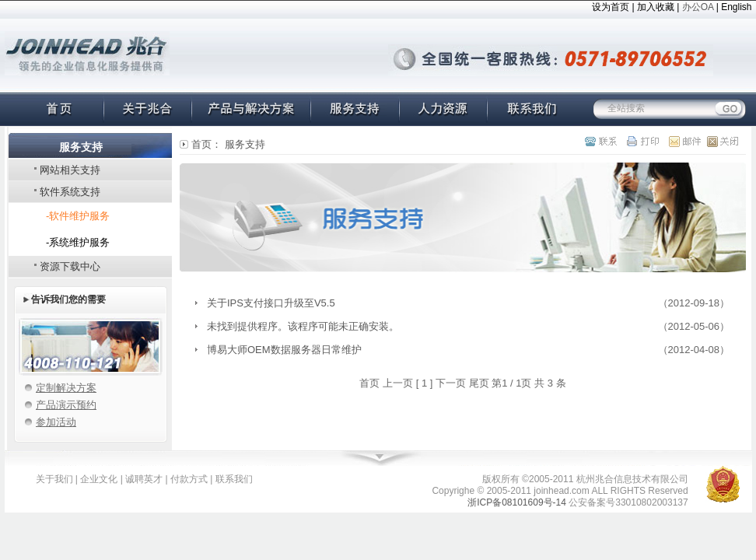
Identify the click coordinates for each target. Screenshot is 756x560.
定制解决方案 (66, 388)
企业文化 (99, 479)
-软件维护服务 (78, 216)
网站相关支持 (70, 170)
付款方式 (189, 479)
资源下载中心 (70, 266)
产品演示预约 (66, 405)
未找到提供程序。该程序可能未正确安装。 (303, 326)
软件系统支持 (70, 192)
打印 (642, 142)
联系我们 (234, 479)
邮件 (680, 142)
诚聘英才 (144, 479)
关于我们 (54, 479)
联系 (604, 142)
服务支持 (245, 144)
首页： (206, 144)
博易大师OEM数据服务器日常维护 (284, 350)
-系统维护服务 (78, 242)
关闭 (718, 142)
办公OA (698, 7)
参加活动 (56, 422)
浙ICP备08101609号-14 (517, 502)
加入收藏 (656, 7)
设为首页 (611, 7)
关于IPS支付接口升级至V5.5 (271, 303)
